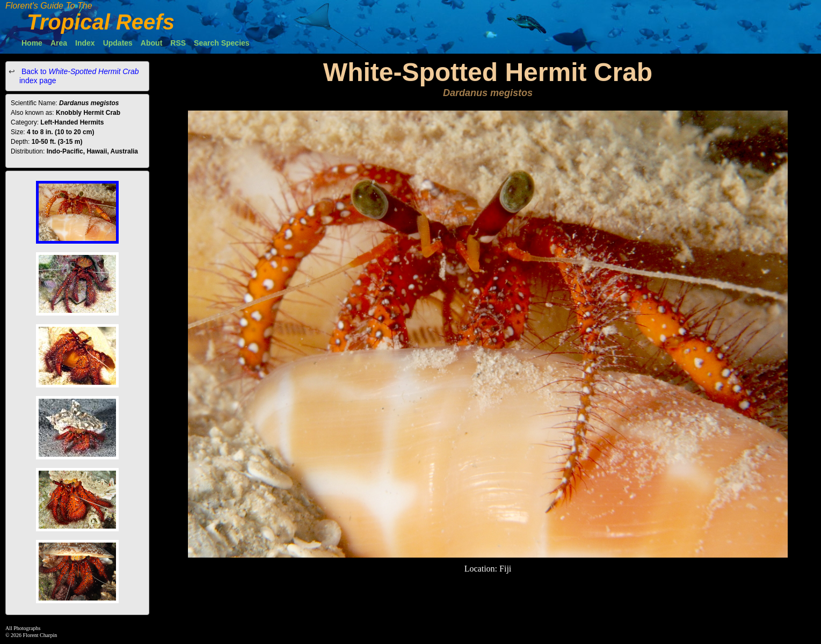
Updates (118, 43)
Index (85, 43)
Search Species (222, 43)
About (151, 43)
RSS (178, 43)
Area (59, 43)
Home (32, 43)
